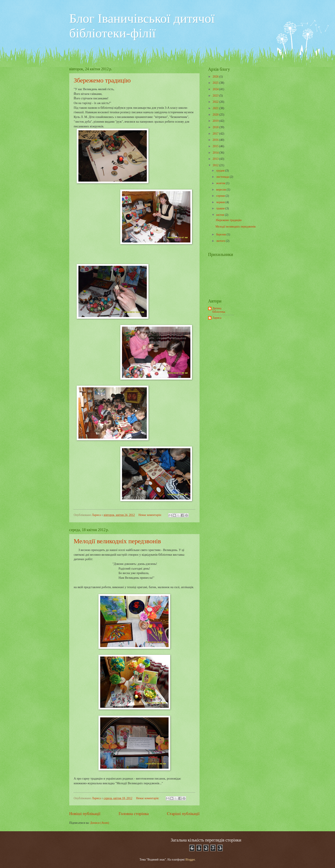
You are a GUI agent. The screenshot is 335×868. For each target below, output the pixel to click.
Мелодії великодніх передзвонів (117, 541)
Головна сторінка (134, 814)
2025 (216, 83)
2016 (216, 140)
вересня (221, 190)
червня (221, 202)
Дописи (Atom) (100, 823)
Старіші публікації (183, 814)
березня (221, 234)
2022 (216, 102)
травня (221, 208)
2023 (216, 96)
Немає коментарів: (150, 515)
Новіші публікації (85, 814)
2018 (216, 127)
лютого (221, 241)
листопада (223, 177)
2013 (216, 159)
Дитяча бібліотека (219, 310)
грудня (221, 171)
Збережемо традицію (102, 80)
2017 (216, 134)
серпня (221, 196)
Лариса (217, 318)
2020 (216, 115)
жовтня (221, 183)
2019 (216, 121)
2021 (216, 108)
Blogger (190, 860)
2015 (216, 146)
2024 (216, 89)
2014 (216, 153)
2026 (216, 77)
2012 (216, 165)
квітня (220, 215)
